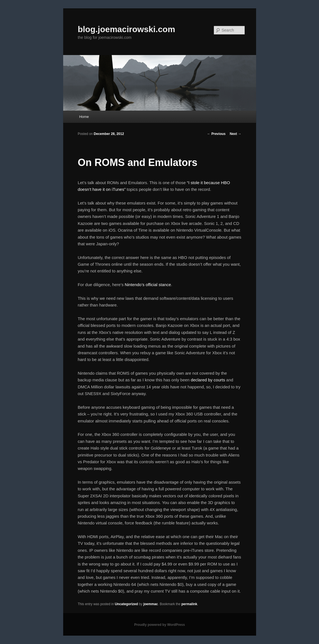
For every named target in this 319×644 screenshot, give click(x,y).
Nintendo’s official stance (148, 285)
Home (84, 117)
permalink (189, 604)
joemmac (151, 604)
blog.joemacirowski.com (126, 29)
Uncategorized (127, 604)
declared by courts (208, 380)
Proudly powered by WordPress (159, 625)
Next (236, 134)
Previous (216, 134)
